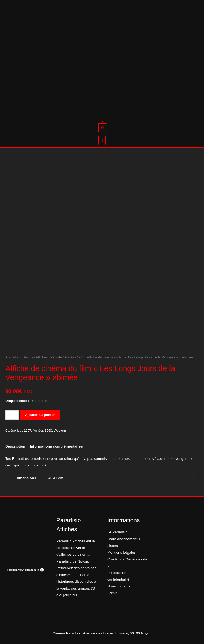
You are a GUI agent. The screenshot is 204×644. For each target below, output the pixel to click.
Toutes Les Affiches (33, 357)
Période (56, 357)
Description (15, 446)
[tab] (15, 446)
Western (60, 431)
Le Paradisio (117, 532)
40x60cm (56, 478)
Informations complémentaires (56, 446)
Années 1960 (75, 357)
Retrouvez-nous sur (25, 570)
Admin (112, 593)
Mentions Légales (122, 553)
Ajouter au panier (40, 415)
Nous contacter (120, 586)
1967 (27, 431)
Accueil (11, 357)
